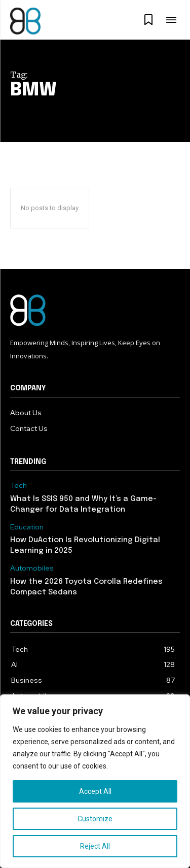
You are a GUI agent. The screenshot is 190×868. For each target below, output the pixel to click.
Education (27, 527)
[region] (95, 781)
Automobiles (32, 568)
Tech (18, 486)
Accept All (95, 791)
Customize (95, 819)
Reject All (95, 846)
